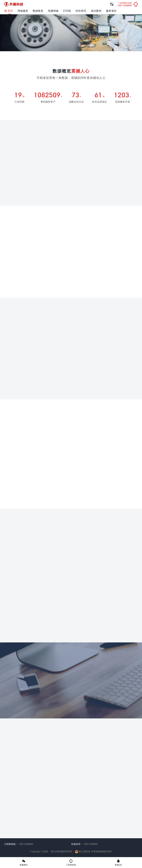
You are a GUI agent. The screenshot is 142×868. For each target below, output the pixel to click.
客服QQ (118, 863)
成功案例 (96, 11)
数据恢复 (38, 11)
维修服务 (23, 11)
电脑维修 (53, 11)
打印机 (67, 11)
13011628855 (124, 4)
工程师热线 (71, 863)
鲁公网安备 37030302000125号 (93, 851)
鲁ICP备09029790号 (62, 851)
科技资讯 (81, 11)
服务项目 (111, 11)
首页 (8, 11)
